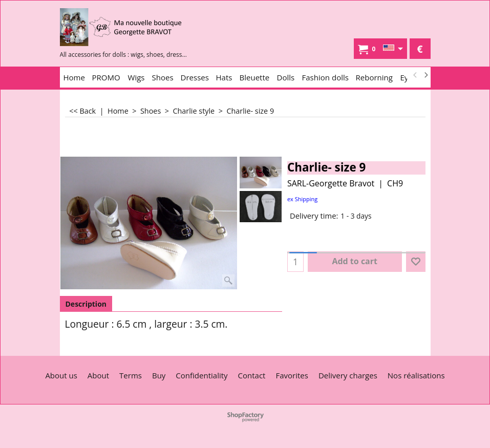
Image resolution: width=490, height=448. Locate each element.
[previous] (416, 75)
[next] (426, 75)
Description (86, 304)
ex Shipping (302, 199)
